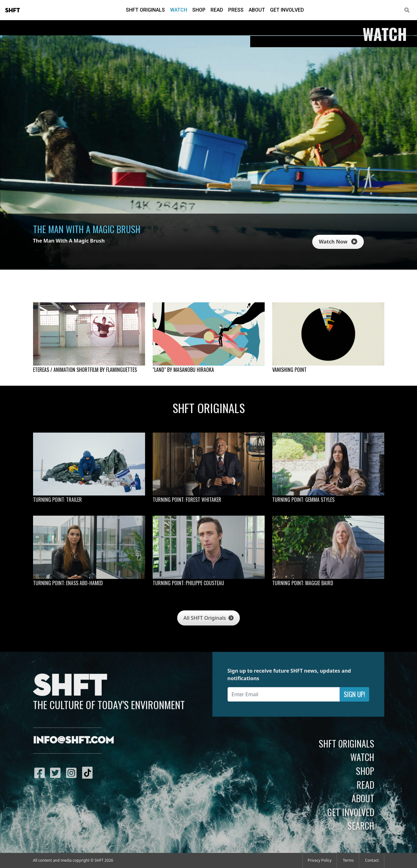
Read (217, 10)
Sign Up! (354, 694)
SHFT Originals (145, 10)
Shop (199, 10)
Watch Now (338, 242)
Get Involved (287, 10)
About (257, 10)
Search (361, 826)
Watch (179, 10)
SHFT (13, 10)
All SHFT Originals (208, 618)
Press (236, 10)
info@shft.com (73, 741)
